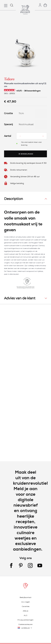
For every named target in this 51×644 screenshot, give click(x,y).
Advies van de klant (20, 298)
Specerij (8, 124)
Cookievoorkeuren (26, 624)
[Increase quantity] (43, 136)
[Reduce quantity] (20, 136)
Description (14, 199)
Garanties (26, 606)
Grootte (8, 113)
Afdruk (26, 611)
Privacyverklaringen (26, 620)
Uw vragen (26, 602)
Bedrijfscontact (26, 597)
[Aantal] (32, 136)
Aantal (8, 136)
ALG (26, 615)
